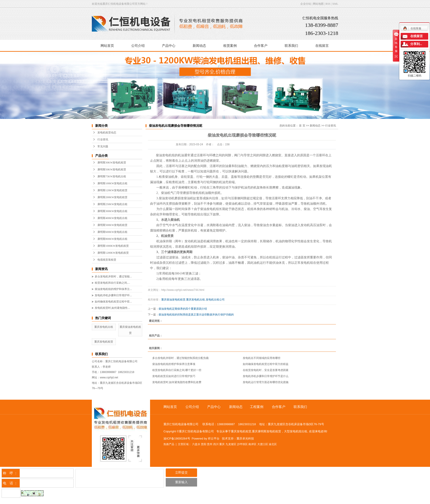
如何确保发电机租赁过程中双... (113, 302)
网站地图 (318, 4)
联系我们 (291, 46)
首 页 (302, 126)
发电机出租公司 (215, 300)
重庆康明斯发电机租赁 (267, 431)
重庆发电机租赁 (104, 342)
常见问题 (103, 146)
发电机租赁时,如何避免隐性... (112, 308)
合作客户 (261, 46)
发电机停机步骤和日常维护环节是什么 (266, 376)
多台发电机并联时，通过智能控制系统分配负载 (181, 358)
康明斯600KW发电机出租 (112, 232)
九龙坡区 (231, 444)
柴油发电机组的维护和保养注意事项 (174, 364)
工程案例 (257, 407)
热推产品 (169, 444)
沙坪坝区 (242, 444)
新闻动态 (199, 46)
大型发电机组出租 (296, 431)
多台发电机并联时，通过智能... (113, 277)
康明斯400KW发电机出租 (112, 218)
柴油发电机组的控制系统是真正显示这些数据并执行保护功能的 (196, 315)
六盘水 (196, 444)
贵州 (210, 444)
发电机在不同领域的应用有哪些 (262, 358)
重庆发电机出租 (104, 327)
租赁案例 (230, 46)
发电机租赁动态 (107, 133)
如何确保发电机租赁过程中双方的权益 (266, 364)
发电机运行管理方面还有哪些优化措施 (266, 382)
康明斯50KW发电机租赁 (112, 169)
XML (335, 4)
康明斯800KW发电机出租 (112, 239)
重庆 (222, 444)
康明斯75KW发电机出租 (112, 176)
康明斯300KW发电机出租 (112, 211)
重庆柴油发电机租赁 (173, 300)
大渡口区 (263, 444)
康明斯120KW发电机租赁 (112, 190)
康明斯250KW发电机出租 (112, 204)
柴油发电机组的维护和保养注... (113, 289)
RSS (328, 4)
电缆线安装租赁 (107, 260)
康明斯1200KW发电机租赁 (113, 253)
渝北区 (273, 444)
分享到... (416, 44)
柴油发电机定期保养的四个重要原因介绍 (183, 309)
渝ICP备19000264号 (177, 439)
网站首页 (107, 46)
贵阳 (204, 444)
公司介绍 (138, 46)
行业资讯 (103, 139)
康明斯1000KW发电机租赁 (113, 246)
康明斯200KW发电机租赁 (112, 197)
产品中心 (169, 46)
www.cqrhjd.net (109, 377)
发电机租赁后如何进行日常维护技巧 (174, 376)
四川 (216, 444)
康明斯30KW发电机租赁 (112, 163)
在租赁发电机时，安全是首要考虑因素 (266, 370)
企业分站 (306, 4)
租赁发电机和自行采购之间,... (112, 283)
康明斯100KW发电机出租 (112, 183)
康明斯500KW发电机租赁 (112, 225)
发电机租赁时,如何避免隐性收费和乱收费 (177, 382)
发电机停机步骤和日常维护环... (113, 295)
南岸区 (252, 444)
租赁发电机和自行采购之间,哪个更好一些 (177, 370)
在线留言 (322, 46)
